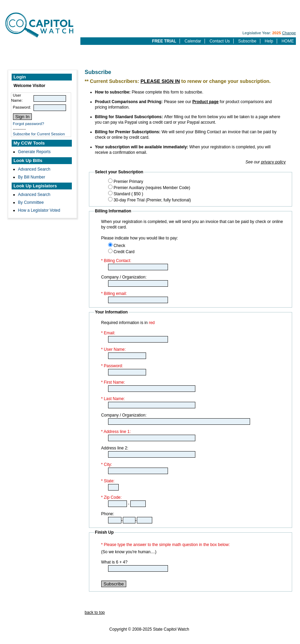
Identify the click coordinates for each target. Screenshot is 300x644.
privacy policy (273, 162)
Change (289, 33)
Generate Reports (34, 152)
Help (269, 41)
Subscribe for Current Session (39, 134)
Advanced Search (34, 169)
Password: (22, 107)
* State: (108, 481)
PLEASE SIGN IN (160, 81)
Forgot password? (29, 124)
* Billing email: (114, 294)
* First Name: (113, 382)
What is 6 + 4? (114, 562)
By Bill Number (32, 177)
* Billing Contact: (116, 261)
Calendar (193, 41)
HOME (288, 41)
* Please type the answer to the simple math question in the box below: (166, 545)
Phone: (108, 514)
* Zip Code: (112, 497)
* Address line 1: (116, 432)
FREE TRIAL (164, 41)
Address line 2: (115, 448)
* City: (107, 465)
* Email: (108, 333)
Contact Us (219, 41)
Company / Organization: (124, 277)
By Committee (31, 202)
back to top (95, 612)
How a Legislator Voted (39, 210)
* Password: (112, 366)
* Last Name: (113, 399)
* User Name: (114, 349)
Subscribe (247, 41)
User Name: (17, 98)
